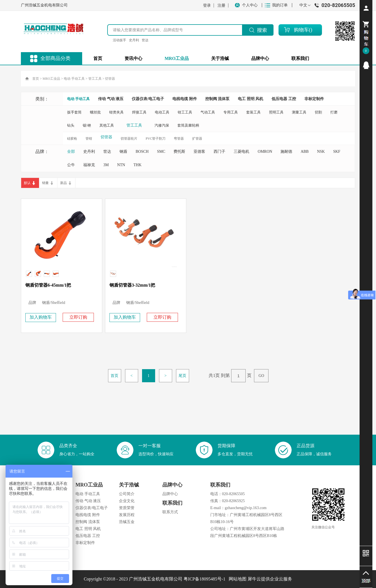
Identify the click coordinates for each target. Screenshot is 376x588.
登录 (207, 5)
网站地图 (236, 579)
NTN (121, 165)
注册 (221, 5)
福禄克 (89, 165)
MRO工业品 (51, 79)
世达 (145, 40)
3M (106, 165)
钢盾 (123, 152)
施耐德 (286, 152)
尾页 (182, 376)
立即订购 (78, 317)
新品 (64, 183)
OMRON (265, 152)
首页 (98, 58)
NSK (321, 152)
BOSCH (142, 152)
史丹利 (134, 40)
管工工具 (95, 79)
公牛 (71, 165)
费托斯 (179, 152)
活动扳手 (119, 40)
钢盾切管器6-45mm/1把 (48, 285)
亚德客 (199, 152)
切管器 (110, 79)
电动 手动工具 (74, 79)
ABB (305, 152)
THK (137, 165)
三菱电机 (241, 152)
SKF (337, 152)
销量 (45, 183)
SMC (161, 152)
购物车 (301, 30)
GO (261, 376)
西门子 (219, 152)
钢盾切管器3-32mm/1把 (132, 285)
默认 (27, 183)
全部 (71, 152)
